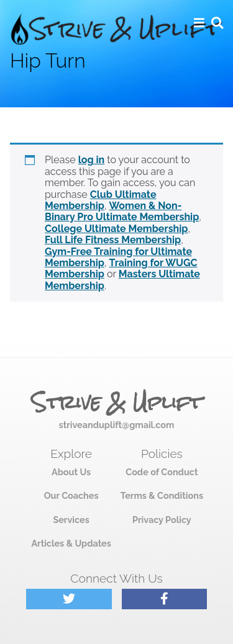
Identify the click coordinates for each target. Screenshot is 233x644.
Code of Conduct (162, 472)
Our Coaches (71, 495)
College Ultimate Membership (116, 229)
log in (92, 160)
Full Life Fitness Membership (113, 240)
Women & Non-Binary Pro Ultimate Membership (122, 211)
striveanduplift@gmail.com (117, 425)
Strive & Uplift (117, 403)
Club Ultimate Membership (100, 200)
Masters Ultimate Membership (122, 280)
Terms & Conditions (162, 495)
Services (71, 520)
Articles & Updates (71, 543)
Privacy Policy (162, 520)
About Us (71, 472)
